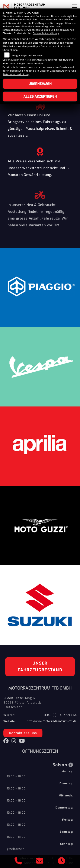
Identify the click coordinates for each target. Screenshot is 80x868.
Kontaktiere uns (23, 733)
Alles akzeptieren (40, 96)
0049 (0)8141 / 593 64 (60, 715)
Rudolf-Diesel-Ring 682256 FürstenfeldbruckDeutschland (22, 703)
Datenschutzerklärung (46, 33)
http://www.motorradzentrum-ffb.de (52, 721)
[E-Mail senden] (40, 862)
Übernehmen (40, 84)
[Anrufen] (18, 862)
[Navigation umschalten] (74, 6)
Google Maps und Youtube (27, 56)
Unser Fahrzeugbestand (40, 667)
